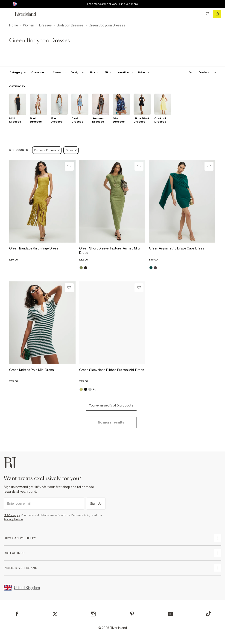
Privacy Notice (13, 519)
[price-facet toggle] (143, 72)
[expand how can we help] (218, 538)
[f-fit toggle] (108, 72)
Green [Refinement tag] (71, 150)
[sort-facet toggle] (201, 72)
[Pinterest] (132, 614)
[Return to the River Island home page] (29, 14)
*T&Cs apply (12, 515)
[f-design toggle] (77, 72)
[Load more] (111, 422)
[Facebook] (17, 614)
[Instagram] (93, 614)
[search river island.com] (198, 14)
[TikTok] (208, 614)
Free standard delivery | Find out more (112, 4)
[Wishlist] (69, 166)
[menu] (8, 14)
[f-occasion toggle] (40, 72)
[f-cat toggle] (18, 72)
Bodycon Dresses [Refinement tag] (47, 150)
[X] (55, 614)
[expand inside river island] (218, 568)
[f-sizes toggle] (95, 72)
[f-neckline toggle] (125, 72)
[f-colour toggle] (59, 72)
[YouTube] (170, 614)
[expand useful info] (218, 553)
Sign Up (96, 504)
